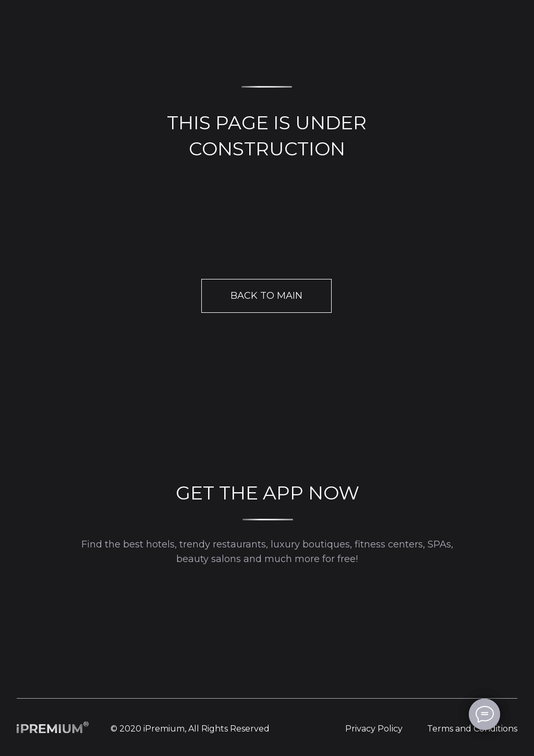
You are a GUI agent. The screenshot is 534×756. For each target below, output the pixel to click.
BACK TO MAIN (266, 296)
